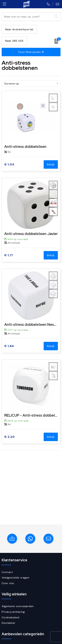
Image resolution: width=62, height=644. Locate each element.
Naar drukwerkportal (19, 29)
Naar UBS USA (14, 41)
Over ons (8, 583)
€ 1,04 (9, 164)
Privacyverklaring (13, 612)
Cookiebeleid (10, 617)
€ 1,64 (9, 346)
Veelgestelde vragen (16, 578)
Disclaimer (9, 623)
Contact (7, 572)
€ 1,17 (9, 255)
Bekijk (51, 164)
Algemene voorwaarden (18, 606)
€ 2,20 (10, 437)
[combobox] (27, 17)
